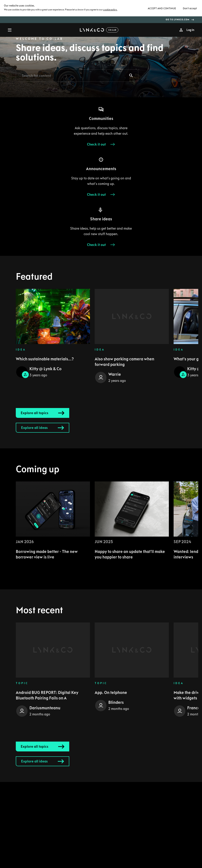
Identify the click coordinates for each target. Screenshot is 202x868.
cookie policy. (110, 10)
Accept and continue (162, 8)
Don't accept (190, 8)
